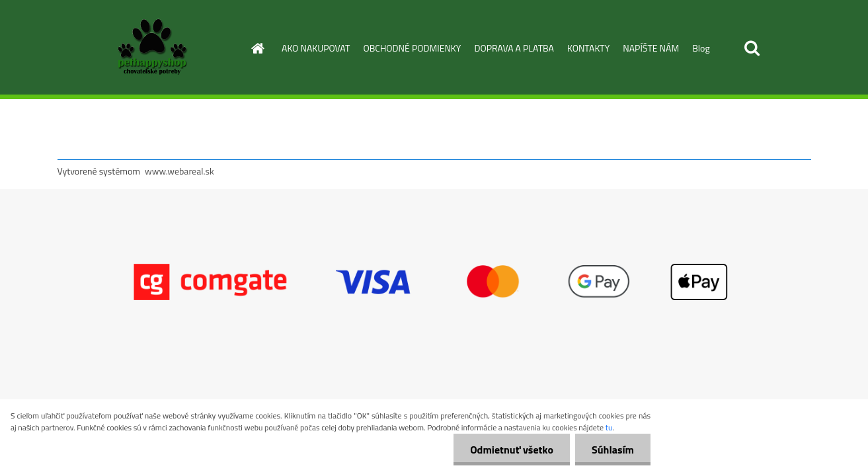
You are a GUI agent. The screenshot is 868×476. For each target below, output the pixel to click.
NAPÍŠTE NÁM (651, 48)
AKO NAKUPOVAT (316, 48)
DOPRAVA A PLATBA (514, 48)
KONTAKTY (588, 48)
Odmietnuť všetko (512, 450)
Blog (701, 48)
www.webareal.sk (179, 171)
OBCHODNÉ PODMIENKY (412, 48)
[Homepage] (256, 48)
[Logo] (148, 49)
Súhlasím (613, 450)
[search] (752, 48)
